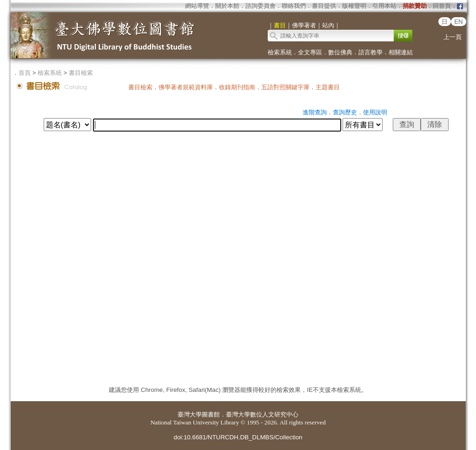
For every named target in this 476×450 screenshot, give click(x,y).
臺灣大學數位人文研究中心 (262, 414)
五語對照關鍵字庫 (285, 87)
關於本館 (227, 6)
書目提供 (324, 6)
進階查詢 (315, 112)
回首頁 (442, 6)
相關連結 (401, 52)
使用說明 (375, 112)
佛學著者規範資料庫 (186, 87)
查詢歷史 (345, 112)
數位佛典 (340, 52)
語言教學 (370, 52)
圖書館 (211, 414)
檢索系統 (280, 52)
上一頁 (453, 37)
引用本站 (384, 6)
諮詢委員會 (261, 6)
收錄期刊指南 (237, 87)
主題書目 (328, 87)
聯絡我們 (294, 6)
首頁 (25, 73)
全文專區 (310, 52)
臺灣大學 (190, 414)
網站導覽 (197, 6)
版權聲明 (354, 6)
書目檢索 (81, 73)
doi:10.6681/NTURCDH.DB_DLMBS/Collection (238, 437)
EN (459, 22)
